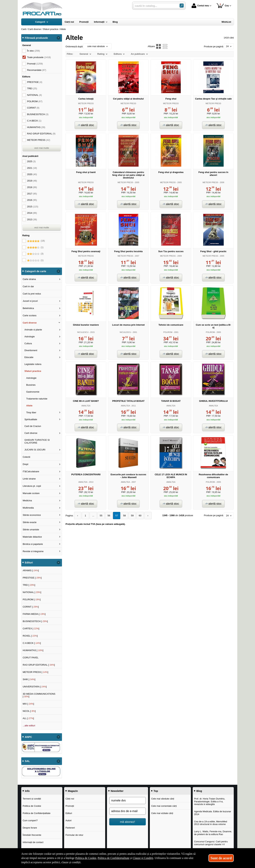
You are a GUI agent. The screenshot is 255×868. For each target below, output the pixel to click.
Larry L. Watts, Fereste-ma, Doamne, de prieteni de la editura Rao (213, 833)
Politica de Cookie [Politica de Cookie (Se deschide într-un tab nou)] (86, 858)
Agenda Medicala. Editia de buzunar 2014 (213, 813)
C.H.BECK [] (32, 643)
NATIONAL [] (32, 592)
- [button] (58, 38)
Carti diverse (30, 323)
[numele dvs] (127, 801)
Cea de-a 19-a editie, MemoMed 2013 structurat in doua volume (211, 823)
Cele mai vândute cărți (163, 799)
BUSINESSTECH (38, 114)
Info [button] (27, 791)
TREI (32, 88)
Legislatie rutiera (33, 364)
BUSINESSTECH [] (35, 621)
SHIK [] (29, 679)
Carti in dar (28, 286)
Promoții (70, 806)
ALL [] (28, 718)
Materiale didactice (32, 537)
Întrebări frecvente (32, 835)
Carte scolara (29, 315)
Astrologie (30, 337)
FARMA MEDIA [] (34, 614)
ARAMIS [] (31, 570)
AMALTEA (86, 406)
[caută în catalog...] (155, 6)
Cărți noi (70, 799)
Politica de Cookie (32, 806)
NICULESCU (83, 332)
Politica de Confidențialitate (37, 813)
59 (129, 516)
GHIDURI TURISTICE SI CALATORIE (37, 441)
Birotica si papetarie (33, 544)
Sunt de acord (221, 858)
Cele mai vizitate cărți (162, 813)
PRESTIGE (35, 82)
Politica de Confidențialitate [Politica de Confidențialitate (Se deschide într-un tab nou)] (114, 858)
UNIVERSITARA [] (35, 687)
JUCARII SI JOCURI (35, 450)
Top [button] (156, 791)
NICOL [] (29, 711)
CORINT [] (31, 607)
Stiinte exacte (30, 522)
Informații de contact (33, 842)
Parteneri (70, 828)
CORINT (33, 108)
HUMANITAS (36, 127)
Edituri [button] (29, 563)
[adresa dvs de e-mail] (127, 811)
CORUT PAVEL (31, 658)
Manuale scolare (31, 493)
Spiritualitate (31, 419)
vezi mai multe (42, 148)
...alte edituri (29, 726)
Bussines (31, 385)
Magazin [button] (73, 791)
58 (122, 516)
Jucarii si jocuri (30, 301)
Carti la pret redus (32, 294)
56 (107, 516)
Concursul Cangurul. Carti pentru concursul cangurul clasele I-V (211, 843)
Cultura (28, 343)
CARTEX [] (31, 629)
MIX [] (28, 704)
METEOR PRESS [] (36, 672)
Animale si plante (33, 330)
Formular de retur (74, 835)
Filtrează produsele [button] (36, 38)
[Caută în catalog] (182, 6)
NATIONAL (34, 95)
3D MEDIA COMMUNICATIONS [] (39, 695)
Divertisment (31, 350)
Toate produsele (39, 57)
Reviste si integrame (33, 551)
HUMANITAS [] (33, 650)
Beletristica (28, 308)
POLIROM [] (32, 599)
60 (137, 516)
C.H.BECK (34, 121)
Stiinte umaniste (31, 530)
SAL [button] (27, 761)
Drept (25, 464)
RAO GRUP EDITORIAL (41, 134)
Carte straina (29, 279)
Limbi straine (29, 479)
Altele (29, 406)
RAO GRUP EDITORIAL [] (39, 665)
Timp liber (31, 412)
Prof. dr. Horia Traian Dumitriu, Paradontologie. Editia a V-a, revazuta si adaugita (210, 801)
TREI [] (29, 585)
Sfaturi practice (33, 371)
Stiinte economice (32, 515)
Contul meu (200, 6)
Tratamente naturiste (37, 399)
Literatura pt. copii (32, 486)
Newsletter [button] (117, 791)
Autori (69, 820)
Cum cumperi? (30, 820)
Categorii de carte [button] (36, 271)
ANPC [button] (28, 737)
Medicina (27, 500)
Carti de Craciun (33, 426)
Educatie (29, 357)
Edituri (69, 813)
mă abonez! (128, 822)
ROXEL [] (30, 636)
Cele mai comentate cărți (164, 806)
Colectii (26, 457)
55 (100, 516)
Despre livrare (30, 828)
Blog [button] (199, 791)
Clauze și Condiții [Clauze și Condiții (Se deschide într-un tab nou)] (143, 858)
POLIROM (168, 332)
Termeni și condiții (32, 799)
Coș (223, 6)
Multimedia (28, 508)
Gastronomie (33, 392)
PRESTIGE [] (32, 578)
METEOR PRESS (86, 103)
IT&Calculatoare (31, 471)
